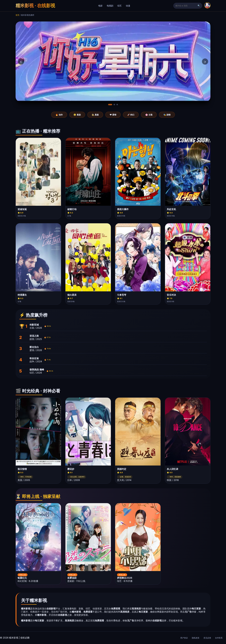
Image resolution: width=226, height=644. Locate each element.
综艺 (119, 6)
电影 (100, 6)
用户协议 (184, 638)
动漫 (128, 6)
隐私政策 (196, 638)
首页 (17, 15)
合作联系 (219, 638)
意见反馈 (207, 638)
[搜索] (186, 6)
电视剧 (110, 6)
